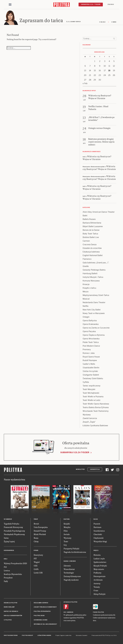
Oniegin (86, 317)
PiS (5, 567)
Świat (36, 519)
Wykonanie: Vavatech (82, 635)
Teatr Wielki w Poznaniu (93, 397)
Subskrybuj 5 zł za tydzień (75, 452)
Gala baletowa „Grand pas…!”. (96, 263)
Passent (97, 524)
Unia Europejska (41, 527)
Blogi (96, 519)
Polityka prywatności (42, 611)
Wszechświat (69, 569)
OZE (36, 566)
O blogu (102, 22)
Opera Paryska (89, 331)
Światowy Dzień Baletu (93, 378)
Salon (6, 538)
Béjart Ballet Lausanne (93, 226)
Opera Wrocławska (91, 339)
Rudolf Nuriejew (90, 360)
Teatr (66, 541)
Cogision (62, 635)
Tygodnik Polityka (12, 524)
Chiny (36, 541)
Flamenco (87, 259)
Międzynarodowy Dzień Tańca (96, 295)
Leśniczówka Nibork (44, 635)
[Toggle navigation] (10, 5)
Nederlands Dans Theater (94, 302)
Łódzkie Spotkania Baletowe (95, 426)
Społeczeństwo (100, 562)
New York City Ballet (92, 310)
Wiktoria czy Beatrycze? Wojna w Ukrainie (97, 158)
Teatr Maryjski (89, 389)
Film (66, 531)
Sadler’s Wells (89, 364)
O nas (96, 590)
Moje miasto (99, 569)
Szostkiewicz (99, 531)
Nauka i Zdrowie (70, 561)
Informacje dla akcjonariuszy (45, 624)
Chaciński (98, 534)
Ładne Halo (68, 635)
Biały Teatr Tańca (90, 234)
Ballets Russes (89, 219)
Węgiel (37, 562)
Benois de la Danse (91, 230)
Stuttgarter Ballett (91, 375)
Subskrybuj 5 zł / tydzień (91, 4)
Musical (86, 299)
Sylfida (86, 382)
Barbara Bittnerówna (92, 223)
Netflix (86, 306)
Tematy (97, 587)
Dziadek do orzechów (92, 248)
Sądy (6, 581)
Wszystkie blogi (100, 541)
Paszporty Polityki (71, 548)
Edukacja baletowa (91, 252)
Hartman (97, 527)
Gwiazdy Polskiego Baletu (94, 270)
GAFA (36, 569)
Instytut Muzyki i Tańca (93, 277)
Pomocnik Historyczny (13, 527)
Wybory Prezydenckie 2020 (15, 563)
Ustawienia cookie (41, 620)
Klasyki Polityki (100, 566)
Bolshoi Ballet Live (91, 237)
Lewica (7, 570)
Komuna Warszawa (91, 281)
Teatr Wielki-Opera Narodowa (96, 404)
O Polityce (8, 620)
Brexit (36, 524)
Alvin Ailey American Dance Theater (99, 212)
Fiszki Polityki (98, 612)
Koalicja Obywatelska (13, 574)
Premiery (87, 350)
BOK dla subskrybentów (13, 616)
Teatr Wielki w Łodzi (91, 400)
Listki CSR (38, 573)
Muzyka (67, 527)
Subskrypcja (95, 469)
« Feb (85, 83)
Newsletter (80, 469)
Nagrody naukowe (71, 580)
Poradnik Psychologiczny (14, 531)
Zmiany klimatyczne (72, 576)
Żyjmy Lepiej (9, 541)
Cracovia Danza (90, 245)
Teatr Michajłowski (91, 393)
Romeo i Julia (89, 353)
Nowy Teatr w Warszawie (94, 313)
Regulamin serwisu (41, 603)
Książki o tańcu (89, 288)
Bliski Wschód (40, 534)
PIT (35, 559)
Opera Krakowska (91, 324)
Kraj (6, 559)
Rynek (36, 550)
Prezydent (8, 578)
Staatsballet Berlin (91, 368)
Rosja (36, 538)
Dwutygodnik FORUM (11, 635)
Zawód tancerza (90, 418)
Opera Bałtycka (90, 321)
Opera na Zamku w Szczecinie (96, 328)
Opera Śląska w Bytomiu (94, 335)
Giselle (86, 266)
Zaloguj (111, 4)
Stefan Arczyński (90, 371)
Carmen (86, 241)
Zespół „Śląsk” (89, 422)
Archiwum (98, 580)
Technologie (69, 573)
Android (70, 612)
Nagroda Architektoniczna (75, 552)
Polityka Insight (27, 635)
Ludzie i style (99, 559)
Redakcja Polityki (11, 603)
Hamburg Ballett (90, 273)
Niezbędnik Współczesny (14, 534)
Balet (85, 216)
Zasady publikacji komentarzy (45, 607)
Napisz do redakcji (11, 611)
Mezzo (86, 292)
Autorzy (97, 583)
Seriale (67, 534)
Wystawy (87, 415)
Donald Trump (40, 531)
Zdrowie (67, 566)
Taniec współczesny (92, 386)
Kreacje (86, 284)
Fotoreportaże (100, 576)
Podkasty (97, 573)
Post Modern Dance (91, 346)
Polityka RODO (39, 616)
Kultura (67, 519)
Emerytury (38, 555)
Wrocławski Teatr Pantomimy (96, 411)
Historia (97, 555)
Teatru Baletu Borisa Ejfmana (96, 407)
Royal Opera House (91, 357)
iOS (65, 612)
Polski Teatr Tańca (91, 342)
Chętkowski (99, 538)
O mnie (114, 22)
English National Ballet (93, 255)
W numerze (8, 519)
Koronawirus (9, 550)
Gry (65, 545)
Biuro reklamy (9, 607)
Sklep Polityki (100, 594)
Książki (67, 524)
